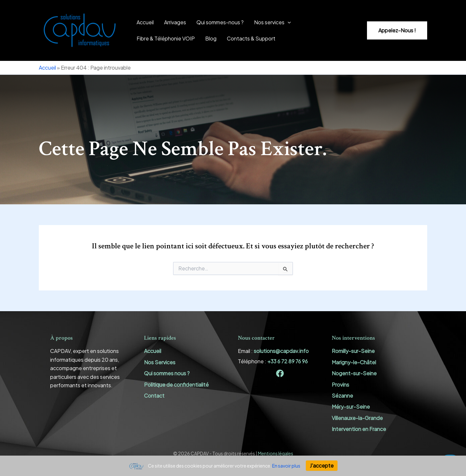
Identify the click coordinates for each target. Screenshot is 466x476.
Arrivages (175, 22)
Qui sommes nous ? (167, 373)
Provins (340, 385)
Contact (154, 396)
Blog (211, 38)
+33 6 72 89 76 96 (288, 361)
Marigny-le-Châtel (354, 362)
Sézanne (342, 396)
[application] (288, 22)
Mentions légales (276, 453)
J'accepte (322, 465)
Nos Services (160, 362)
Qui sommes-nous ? (220, 22)
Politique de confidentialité (176, 385)
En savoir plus (286, 466)
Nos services (272, 22)
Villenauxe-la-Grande (357, 418)
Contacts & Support (251, 38)
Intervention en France (359, 429)
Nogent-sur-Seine (354, 373)
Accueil (145, 22)
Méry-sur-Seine (351, 407)
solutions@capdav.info (281, 351)
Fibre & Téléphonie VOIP (166, 38)
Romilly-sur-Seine (353, 351)
